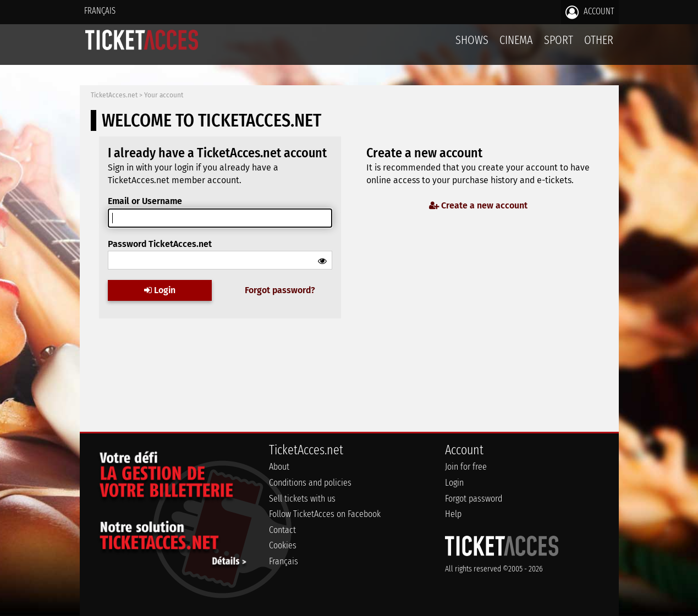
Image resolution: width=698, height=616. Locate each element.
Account (590, 12)
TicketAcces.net (114, 95)
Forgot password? (280, 290)
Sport (559, 40)
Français (100, 11)
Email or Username (145, 201)
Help (453, 514)
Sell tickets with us (302, 499)
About (279, 467)
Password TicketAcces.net (160, 244)
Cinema (516, 40)
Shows (472, 40)
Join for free (466, 467)
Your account (164, 95)
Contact (282, 530)
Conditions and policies (310, 483)
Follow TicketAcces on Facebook (325, 514)
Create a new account (478, 205)
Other (599, 40)
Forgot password (474, 499)
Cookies (283, 545)
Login (160, 290)
